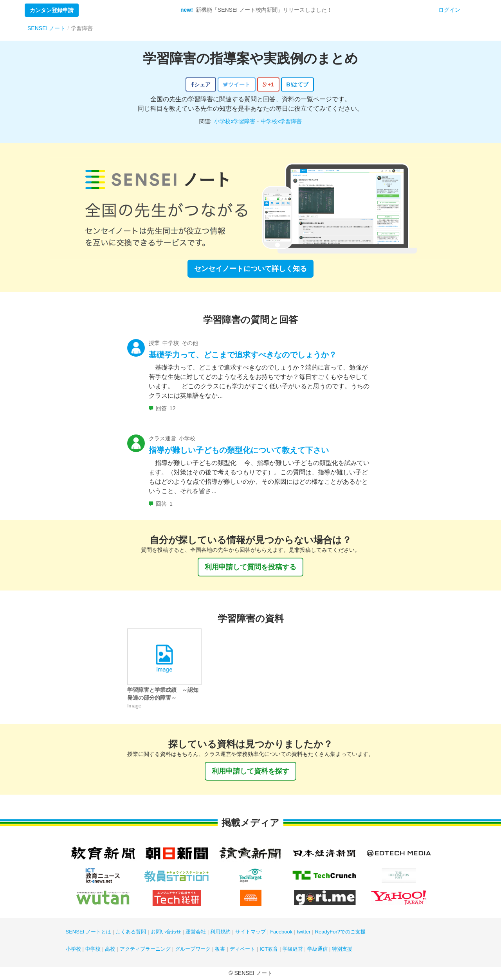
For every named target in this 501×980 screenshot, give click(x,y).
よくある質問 (131, 932)
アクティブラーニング (145, 949)
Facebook (281, 932)
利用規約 (220, 932)
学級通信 (317, 949)
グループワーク (193, 949)
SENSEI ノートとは (88, 932)
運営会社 (196, 932)
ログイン (449, 10)
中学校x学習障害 (281, 121)
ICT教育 (269, 949)
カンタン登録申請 (52, 10)
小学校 (73, 949)
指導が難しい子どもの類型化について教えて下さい (239, 450)
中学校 (93, 949)
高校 (110, 949)
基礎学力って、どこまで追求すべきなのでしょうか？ (243, 355)
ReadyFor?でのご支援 (340, 932)
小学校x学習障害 (235, 121)
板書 (220, 949)
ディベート (242, 949)
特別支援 (342, 949)
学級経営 (293, 949)
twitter (304, 932)
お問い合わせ (166, 932)
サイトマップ (250, 932)
